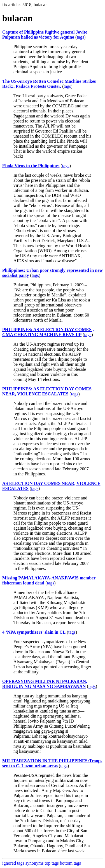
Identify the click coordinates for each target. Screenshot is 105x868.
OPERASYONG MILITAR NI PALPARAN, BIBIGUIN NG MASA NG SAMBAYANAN (45, 684)
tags (80, 37)
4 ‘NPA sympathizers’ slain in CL (34, 632)
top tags (52, 863)
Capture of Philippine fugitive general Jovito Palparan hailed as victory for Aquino (45, 35)
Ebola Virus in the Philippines (31, 166)
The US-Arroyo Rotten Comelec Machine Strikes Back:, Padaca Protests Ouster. (49, 84)
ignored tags (13, 863)
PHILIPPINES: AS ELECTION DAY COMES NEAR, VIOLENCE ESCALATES (47, 391)
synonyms (35, 863)
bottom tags (70, 863)
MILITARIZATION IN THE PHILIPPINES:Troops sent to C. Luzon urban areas (52, 763)
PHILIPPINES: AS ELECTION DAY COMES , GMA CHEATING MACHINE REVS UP (48, 332)
